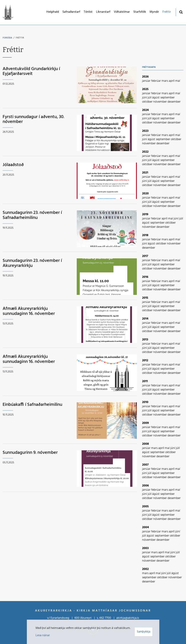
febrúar (156, 81)
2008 (145, 444)
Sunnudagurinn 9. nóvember (30, 453)
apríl (172, 81)
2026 (145, 77)
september (168, 98)
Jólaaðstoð (13, 165)
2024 (145, 110)
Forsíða (7, 38)
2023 (145, 131)
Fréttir (20, 38)
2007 (145, 465)
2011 (145, 381)
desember (174, 102)
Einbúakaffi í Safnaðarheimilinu (32, 405)
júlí (150, 98)
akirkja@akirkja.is (128, 618)
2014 (145, 319)
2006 (145, 486)
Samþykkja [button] (144, 632)
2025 (145, 89)
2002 (145, 569)
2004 (145, 527)
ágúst (156, 98)
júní (145, 98)
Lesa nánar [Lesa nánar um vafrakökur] (43, 635)
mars (165, 81)
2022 (145, 152)
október (148, 102)
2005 (145, 507)
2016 (145, 277)
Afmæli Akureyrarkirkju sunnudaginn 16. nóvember (29, 311)
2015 (145, 298)
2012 (145, 361)
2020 (145, 194)
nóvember (160, 102)
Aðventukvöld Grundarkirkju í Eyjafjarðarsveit (31, 71)
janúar (147, 81)
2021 (145, 173)
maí (178, 81)
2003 (145, 548)
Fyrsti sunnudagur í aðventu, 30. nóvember (33, 119)
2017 (145, 256)
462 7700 (105, 618)
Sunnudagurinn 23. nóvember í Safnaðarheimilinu (32, 215)
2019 (145, 214)
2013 (145, 340)
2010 (145, 402)
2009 (145, 423)
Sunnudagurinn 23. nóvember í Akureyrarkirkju (32, 263)
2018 (145, 235)
